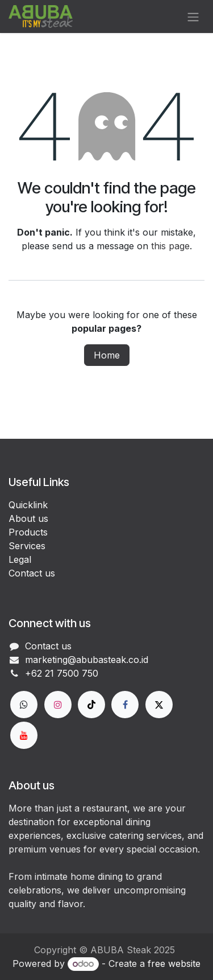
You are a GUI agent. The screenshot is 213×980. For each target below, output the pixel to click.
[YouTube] (24, 735)
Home (107, 355)
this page (170, 246)
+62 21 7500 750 (62, 673)
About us (28, 518)
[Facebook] (125, 705)
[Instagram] (58, 705)
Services (27, 546)
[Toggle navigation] (193, 17)
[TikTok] (91, 705)
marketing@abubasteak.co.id (87, 660)
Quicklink (28, 505)
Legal (20, 559)
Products (28, 532)
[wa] (24, 705)
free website (174, 963)
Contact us (32, 573)
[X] (159, 705)
